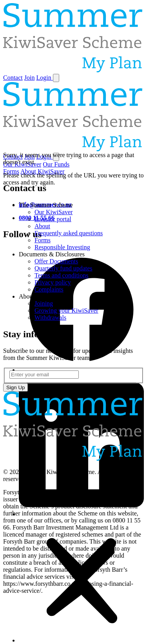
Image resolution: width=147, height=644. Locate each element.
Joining (44, 303)
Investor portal (53, 219)
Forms (43, 240)
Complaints (49, 289)
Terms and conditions (62, 275)
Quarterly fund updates (64, 268)
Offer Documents (56, 261)
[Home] (73, 70)
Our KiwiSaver (54, 212)
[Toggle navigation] (56, 78)
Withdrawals (50, 318)
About (42, 226)
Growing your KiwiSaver (66, 310)
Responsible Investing (62, 247)
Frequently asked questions (69, 233)
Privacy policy (53, 282)
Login (44, 78)
